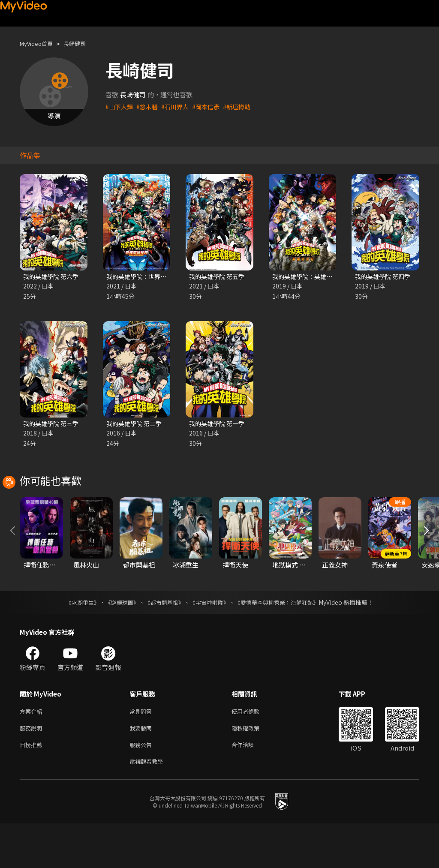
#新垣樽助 (244, 107)
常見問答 (142, 751)
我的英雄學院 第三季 (53, 425)
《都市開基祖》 (162, 642)
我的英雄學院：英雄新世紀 (311, 277)
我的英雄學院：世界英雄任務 (148, 277)
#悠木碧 (149, 107)
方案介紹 (33, 751)
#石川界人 (179, 107)
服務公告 (142, 787)
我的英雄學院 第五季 (219, 277)
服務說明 (33, 769)
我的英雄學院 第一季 (219, 425)
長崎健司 (82, 44)
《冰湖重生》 (75, 642)
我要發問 (142, 769)
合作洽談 (250, 787)
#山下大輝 (120, 107)
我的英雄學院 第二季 (136, 425)
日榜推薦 (33, 787)
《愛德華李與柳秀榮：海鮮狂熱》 (282, 642)
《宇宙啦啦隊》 (210, 642)
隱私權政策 (253, 769)
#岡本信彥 (211, 107)
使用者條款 (253, 751)
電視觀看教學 (149, 805)
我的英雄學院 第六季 (53, 277)
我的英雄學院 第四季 (385, 277)
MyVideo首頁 (39, 44)
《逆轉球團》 (117, 642)
